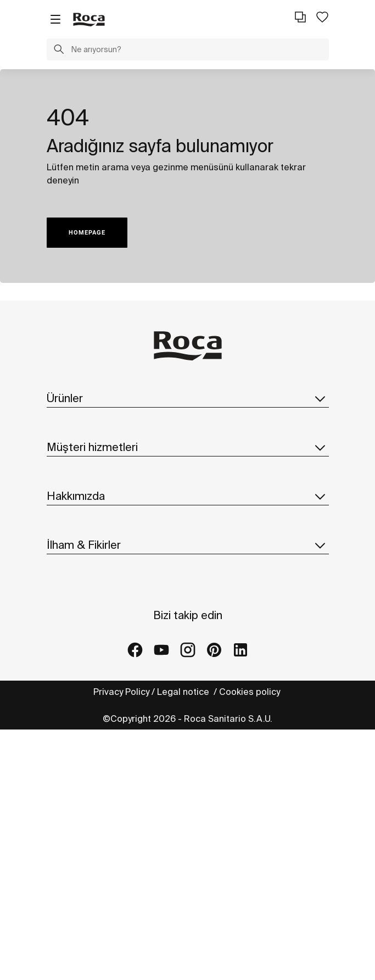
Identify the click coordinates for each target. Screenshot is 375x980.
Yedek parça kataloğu (93, 467)
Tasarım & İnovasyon (90, 657)
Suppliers (68, 679)
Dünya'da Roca (78, 613)
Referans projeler (84, 785)
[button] (59, 51)
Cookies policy (251, 942)
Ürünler (188, 398)
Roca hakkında (77, 591)
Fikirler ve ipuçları (83, 763)
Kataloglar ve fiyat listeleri (102, 445)
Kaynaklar (67, 529)
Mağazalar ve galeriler (94, 807)
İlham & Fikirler (188, 716)
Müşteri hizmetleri (188, 504)
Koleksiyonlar (74, 423)
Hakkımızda (188, 566)
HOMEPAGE (87, 233)
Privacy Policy (121, 942)
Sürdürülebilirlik (79, 635)
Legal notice (184, 942)
